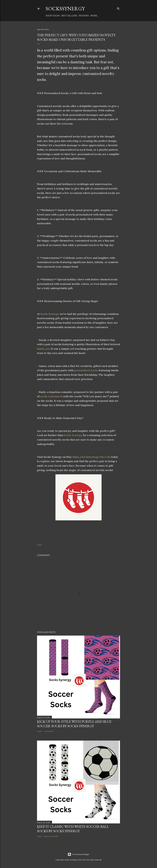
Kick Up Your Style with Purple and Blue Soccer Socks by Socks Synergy (74, 724)
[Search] (118, 8)
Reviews (84, 16)
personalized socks (86, 370)
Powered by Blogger (78, 854)
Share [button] (39, 545)
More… (94, 16)
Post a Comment (51, 836)
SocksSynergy (65, 9)
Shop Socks (53, 16)
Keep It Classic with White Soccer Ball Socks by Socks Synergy (73, 829)
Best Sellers (69, 16)
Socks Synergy (49, 314)
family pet (43, 349)
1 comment (49, 731)
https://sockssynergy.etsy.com (91, 457)
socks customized (51, 396)
